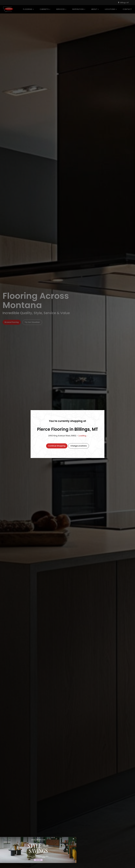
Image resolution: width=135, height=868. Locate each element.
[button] (57, 446)
